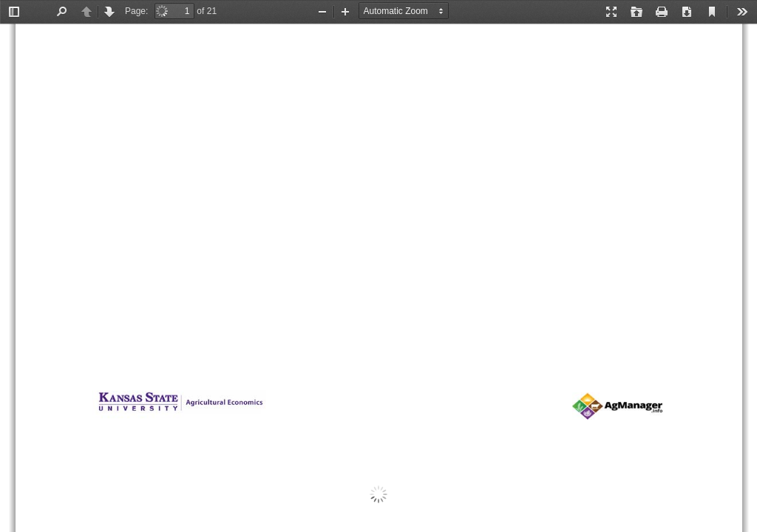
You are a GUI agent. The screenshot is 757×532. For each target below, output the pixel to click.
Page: (136, 11)
